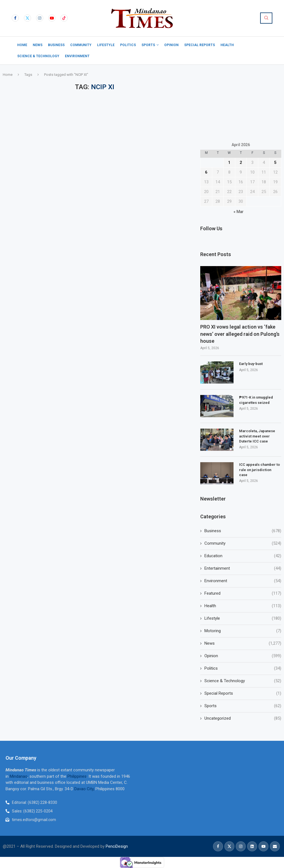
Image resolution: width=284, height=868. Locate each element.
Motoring (243, 631)
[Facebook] (15, 18)
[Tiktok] (64, 18)
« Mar (239, 212)
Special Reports (200, 45)
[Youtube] (52, 18)
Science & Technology (38, 56)
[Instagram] (40, 18)
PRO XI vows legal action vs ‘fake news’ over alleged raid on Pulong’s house (240, 334)
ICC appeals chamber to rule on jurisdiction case (259, 470)
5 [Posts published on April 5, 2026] (275, 162)
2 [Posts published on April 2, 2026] (241, 162)
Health (227, 45)
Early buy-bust (251, 364)
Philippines (77, 776)
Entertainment (243, 568)
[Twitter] (27, 18)
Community (81, 45)
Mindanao (19, 776)
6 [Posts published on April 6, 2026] (206, 172)
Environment (77, 56)
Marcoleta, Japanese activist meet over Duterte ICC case (257, 436)
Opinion (171, 45)
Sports (148, 45)
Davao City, (85, 789)
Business (56, 45)
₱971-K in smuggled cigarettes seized (256, 400)
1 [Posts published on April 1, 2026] (229, 162)
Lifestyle (106, 45)
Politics (128, 45)
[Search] (266, 18)
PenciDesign (117, 846)
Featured (243, 593)
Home (22, 45)
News (38, 45)
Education (243, 556)
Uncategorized (243, 718)
